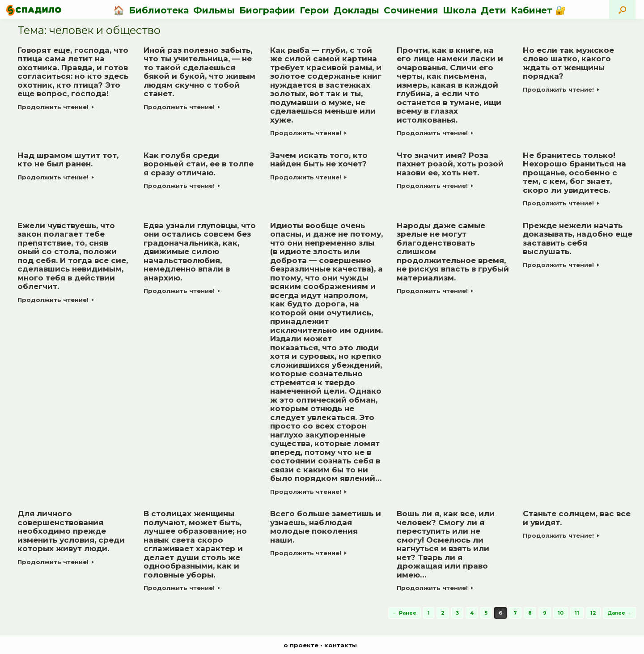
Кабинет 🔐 (538, 10)
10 (561, 613)
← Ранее (405, 613)
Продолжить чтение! (56, 107)
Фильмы (214, 10)
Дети (494, 10)
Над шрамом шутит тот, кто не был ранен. (68, 160)
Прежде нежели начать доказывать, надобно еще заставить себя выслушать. (578, 239)
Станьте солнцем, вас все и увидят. (577, 518)
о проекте (301, 645)
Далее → (619, 613)
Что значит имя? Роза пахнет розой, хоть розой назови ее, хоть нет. (450, 164)
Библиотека (159, 10)
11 (577, 613)
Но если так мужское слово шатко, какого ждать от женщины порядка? (568, 63)
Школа (460, 10)
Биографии (267, 10)
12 (593, 613)
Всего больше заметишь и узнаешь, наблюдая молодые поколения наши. (326, 527)
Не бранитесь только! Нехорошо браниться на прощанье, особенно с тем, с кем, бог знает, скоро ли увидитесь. (574, 173)
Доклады (356, 10)
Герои (314, 10)
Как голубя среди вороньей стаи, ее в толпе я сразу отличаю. (199, 164)
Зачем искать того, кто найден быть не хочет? (319, 160)
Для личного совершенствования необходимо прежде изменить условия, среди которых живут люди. (71, 531)
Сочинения (411, 10)
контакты (341, 645)
